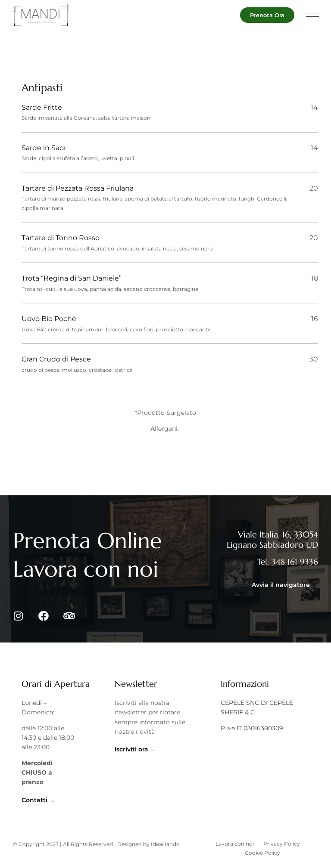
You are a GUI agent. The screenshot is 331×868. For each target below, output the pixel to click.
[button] (313, 15)
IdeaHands (165, 852)
